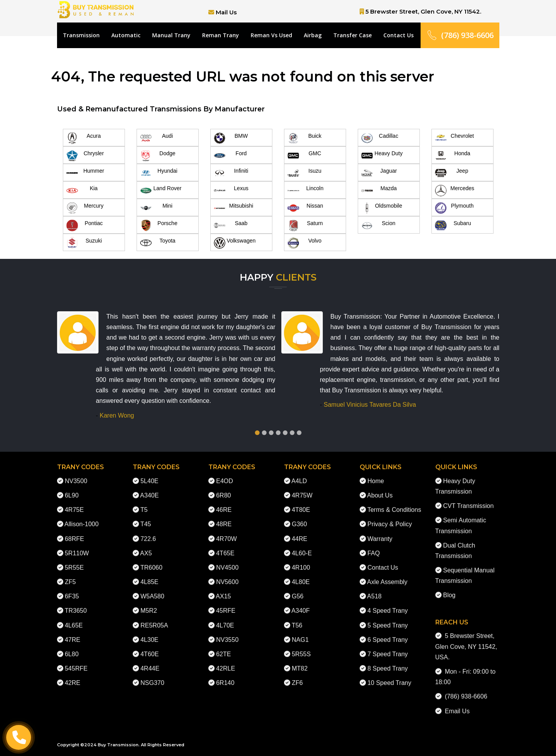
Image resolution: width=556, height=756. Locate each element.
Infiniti (231, 173)
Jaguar (379, 173)
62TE (223, 647)
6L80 (72, 647)
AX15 (223, 589)
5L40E (149, 474)
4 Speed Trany (388, 604)
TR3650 (76, 604)
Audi (157, 138)
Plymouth (454, 208)
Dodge (158, 156)
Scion (378, 225)
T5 (144, 503)
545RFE (76, 661)
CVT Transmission (468, 499)
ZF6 (297, 676)
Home (376, 474)
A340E (149, 488)
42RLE (226, 661)
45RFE (226, 604)
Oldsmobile (382, 208)
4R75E (74, 503)
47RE (73, 632)
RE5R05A (154, 618)
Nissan (305, 208)
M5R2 (149, 604)
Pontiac (85, 225)
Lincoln (306, 191)
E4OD (225, 474)
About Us (380, 488)
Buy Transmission (118, 745)
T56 (297, 618)
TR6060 (152, 560)
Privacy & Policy (390, 517)
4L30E (149, 632)
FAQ (374, 546)
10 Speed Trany (389, 676)
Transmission (81, 35)
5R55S (301, 647)
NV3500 (76, 474)
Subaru (453, 225)
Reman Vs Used (271, 35)
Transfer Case (352, 35)
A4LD (299, 474)
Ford (230, 156)
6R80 (223, 488)
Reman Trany (221, 35)
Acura (84, 138)
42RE (73, 676)
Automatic (126, 35)
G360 (299, 517)
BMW (231, 138)
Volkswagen (235, 243)
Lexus (231, 191)
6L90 (72, 488)
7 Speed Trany (388, 647)
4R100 (301, 560)
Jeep (452, 173)
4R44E (150, 661)
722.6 (148, 531)
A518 (374, 589)
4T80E (301, 503)
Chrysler (85, 156)
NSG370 (152, 676)
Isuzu (305, 173)
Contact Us (398, 35)
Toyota (158, 243)
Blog (449, 588)
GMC (304, 156)
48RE (224, 517)
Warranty (380, 531)
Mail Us (226, 12)
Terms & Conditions (394, 503)
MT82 (300, 661)
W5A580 (152, 589)
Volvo (305, 243)
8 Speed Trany (388, 661)
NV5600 (227, 575)
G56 (298, 589)
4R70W (226, 531)
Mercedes (455, 191)
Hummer (85, 173)
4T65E (225, 546)
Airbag (313, 35)
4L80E (301, 575)
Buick (305, 138)
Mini (156, 208)
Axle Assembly (387, 575)
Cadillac (380, 138)
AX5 (146, 546)
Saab (231, 225)
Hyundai (159, 173)
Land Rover (161, 191)
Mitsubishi (234, 208)
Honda (453, 156)
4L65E (74, 618)
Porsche (159, 225)
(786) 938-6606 (460, 35)
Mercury (85, 208)
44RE (300, 531)
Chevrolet (455, 138)
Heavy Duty (382, 156)
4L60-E (302, 546)
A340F (301, 604)
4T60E (150, 647)
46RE (224, 503)
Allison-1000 (81, 517)
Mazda (379, 191)
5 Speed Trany (388, 618)
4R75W (302, 488)
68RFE (74, 531)
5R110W (77, 546)
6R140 (225, 676)
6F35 (72, 589)
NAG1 (300, 632)
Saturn (305, 225)
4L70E (225, 618)
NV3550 (227, 632)
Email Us (456, 704)
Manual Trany (171, 35)
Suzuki (84, 243)
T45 (146, 517)
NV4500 (227, 560)
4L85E (149, 575)
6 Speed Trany (388, 632)
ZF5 (70, 575)
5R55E (74, 560)
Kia (82, 191)
